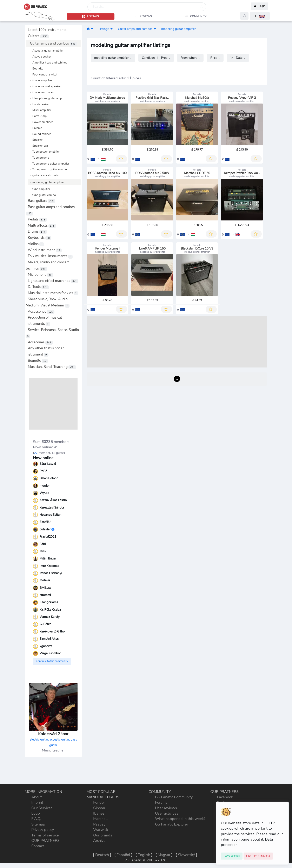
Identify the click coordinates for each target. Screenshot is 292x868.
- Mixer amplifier (40, 110)
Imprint (37, 802)
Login (259, 6)
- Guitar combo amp (42, 92)
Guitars (38, 36)
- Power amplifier (40, 122)
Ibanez (99, 813)
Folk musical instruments (50, 256)
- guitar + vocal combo (44, 175)
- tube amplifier (39, 189)
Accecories (40, 342)
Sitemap (38, 824)
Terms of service (45, 835)
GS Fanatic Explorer (172, 824)
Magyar (164, 855)
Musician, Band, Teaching (52, 367)
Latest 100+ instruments (47, 30)
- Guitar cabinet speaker (44, 86)
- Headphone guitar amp (45, 98)
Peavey (99, 824)
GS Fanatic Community (174, 797)
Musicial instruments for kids (53, 293)
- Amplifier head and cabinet (47, 62)
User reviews (166, 808)
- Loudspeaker (38, 104)
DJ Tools (38, 287)
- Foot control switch (43, 74)
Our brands (103, 835)
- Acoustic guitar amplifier (46, 51)
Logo (36, 813)
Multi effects (42, 226)
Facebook (225, 797)
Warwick (101, 830)
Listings (104, 29)
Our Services (42, 808)
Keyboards (40, 238)
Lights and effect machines (53, 281)
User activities (167, 813)
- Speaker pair (38, 146)
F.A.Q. (36, 819)
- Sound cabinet (39, 134)
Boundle (38, 361)
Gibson (99, 808)
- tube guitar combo (42, 195)
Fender (99, 802)
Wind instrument (45, 250)
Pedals (37, 219)
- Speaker (35, 140)
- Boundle (35, 68)
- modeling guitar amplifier (46, 182)
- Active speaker (39, 57)
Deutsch (102, 855)
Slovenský (186, 855)
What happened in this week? (180, 819)
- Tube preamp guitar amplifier (49, 164)
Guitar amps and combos (54, 43)
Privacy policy (43, 830)
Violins (36, 244)
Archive (99, 841)
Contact (38, 846)
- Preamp (35, 128)
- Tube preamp (38, 158)
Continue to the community (52, 661)
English (144, 855)
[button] (260, 16)
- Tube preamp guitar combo (47, 169)
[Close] (232, 856)
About (36, 797)
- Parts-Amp (37, 116)
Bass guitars (42, 201)
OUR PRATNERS (45, 841)
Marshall (100, 819)
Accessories (41, 312)
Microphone (41, 275)
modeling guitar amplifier (178, 29)
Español (123, 855)
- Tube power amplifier (44, 152)
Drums (37, 231)
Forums (161, 802)
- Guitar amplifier (40, 80)
